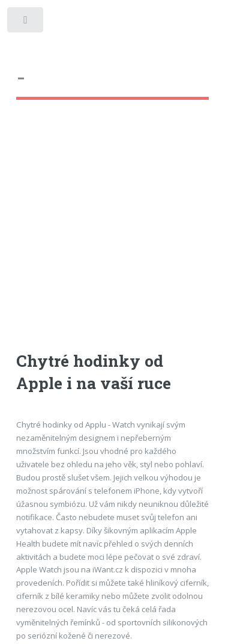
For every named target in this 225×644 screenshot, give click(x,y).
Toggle (26, 23)
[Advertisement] (112, 237)
